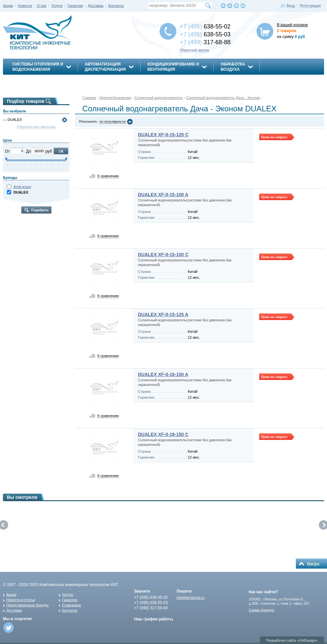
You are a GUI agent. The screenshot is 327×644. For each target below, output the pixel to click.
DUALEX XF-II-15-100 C (163, 255)
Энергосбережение (35, 81)
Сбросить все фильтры (36, 127)
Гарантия (70, 600)
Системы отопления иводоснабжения (38, 67)
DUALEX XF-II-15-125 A (163, 314)
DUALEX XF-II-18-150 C (163, 434)
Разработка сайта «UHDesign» (292, 640)
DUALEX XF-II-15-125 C (163, 135)
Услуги (57, 6)
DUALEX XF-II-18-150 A (163, 374)
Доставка (96, 6)
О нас (42, 6)
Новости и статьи (21, 600)
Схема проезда (261, 610)
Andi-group (22, 187)
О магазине (71, 605)
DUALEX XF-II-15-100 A (163, 195)
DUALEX (21, 192)
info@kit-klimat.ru (191, 597)
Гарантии (75, 6)
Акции (8, 6)
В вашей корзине (292, 25)
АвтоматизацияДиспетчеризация (105, 67)
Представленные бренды (27, 605)
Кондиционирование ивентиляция (173, 67)
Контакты (116, 6)
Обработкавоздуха (233, 67)
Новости (25, 6)
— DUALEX (12, 120)
